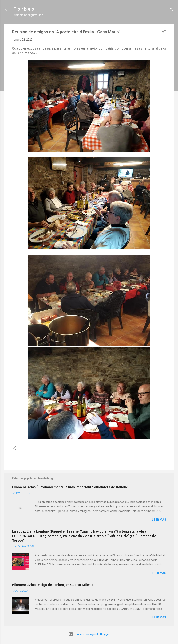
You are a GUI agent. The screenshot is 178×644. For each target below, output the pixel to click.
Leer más (159, 520)
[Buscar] (172, 10)
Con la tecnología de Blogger (89, 634)
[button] (164, 32)
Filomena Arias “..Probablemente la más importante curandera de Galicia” (70, 487)
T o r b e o (24, 9)
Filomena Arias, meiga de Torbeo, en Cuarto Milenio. (53, 585)
